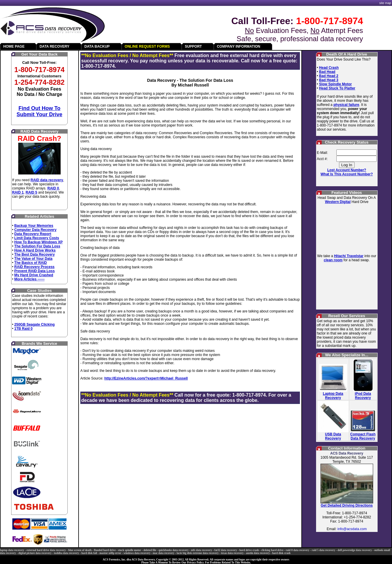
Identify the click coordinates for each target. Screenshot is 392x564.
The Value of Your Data (34, 259)
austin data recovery (258, 553)
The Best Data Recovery (35, 254)
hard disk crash (281, 553)
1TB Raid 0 (24, 329)
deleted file (150, 550)
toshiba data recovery (67, 553)
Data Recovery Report (33, 234)
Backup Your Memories (34, 226)
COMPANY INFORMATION (239, 46)
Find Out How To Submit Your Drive (39, 111)
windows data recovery (137, 553)
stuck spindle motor (130, 550)
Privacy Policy (195, 563)
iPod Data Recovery (363, 396)
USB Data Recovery (333, 436)
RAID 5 (31, 192)
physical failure (346, 105)
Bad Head (327, 72)
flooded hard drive (105, 550)
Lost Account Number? (347, 170)
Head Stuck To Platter (337, 88)
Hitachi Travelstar (349, 256)
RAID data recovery (47, 180)
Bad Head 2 (329, 76)
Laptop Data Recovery (333, 396)
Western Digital (338, 202)
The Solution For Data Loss (37, 246)
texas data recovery (232, 553)
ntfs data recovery (202, 550)
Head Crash (329, 68)
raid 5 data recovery (323, 550)
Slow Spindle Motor (335, 84)
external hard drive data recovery (46, 550)
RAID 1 (18, 192)
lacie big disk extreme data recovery (198, 553)
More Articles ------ (30, 279)
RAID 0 (53, 188)
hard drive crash (249, 550)
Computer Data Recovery (35, 230)
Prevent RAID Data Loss (35, 271)
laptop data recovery (12, 550)
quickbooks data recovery (173, 550)
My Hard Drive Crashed (34, 275)
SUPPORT (193, 46)
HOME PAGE (14, 46)
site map (385, 3)
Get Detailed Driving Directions (347, 505)
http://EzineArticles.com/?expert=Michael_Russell (146, 378)
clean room (333, 260)
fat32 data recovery (226, 550)
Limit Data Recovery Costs (37, 238)
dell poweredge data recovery (355, 550)
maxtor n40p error (110, 553)
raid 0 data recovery (298, 550)
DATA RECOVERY (54, 46)
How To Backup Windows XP (39, 242)
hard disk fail (89, 553)
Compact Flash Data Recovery (363, 436)
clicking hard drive (272, 550)
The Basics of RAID (31, 263)
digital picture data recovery (35, 553)
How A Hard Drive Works (35, 250)
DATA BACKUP (97, 46)
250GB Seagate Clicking (35, 325)
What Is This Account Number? (347, 174)
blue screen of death (80, 550)
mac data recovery (163, 553)
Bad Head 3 (329, 80)
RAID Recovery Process (35, 267)
